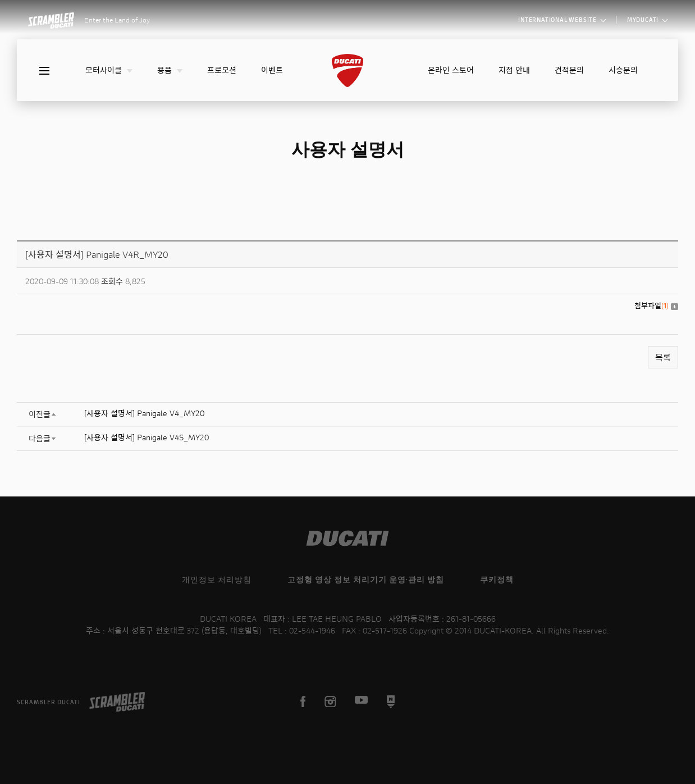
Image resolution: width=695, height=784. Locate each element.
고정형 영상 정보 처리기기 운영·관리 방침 (366, 579)
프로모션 (222, 70)
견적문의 (569, 70)
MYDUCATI (647, 19)
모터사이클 (109, 70)
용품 (170, 70)
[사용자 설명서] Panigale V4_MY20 (144, 413)
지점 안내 (514, 70)
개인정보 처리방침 (217, 579)
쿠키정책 (497, 579)
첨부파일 (656, 306)
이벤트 (272, 70)
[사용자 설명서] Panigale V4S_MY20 (147, 437)
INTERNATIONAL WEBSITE (562, 19)
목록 (663, 357)
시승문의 (623, 70)
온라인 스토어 (451, 70)
